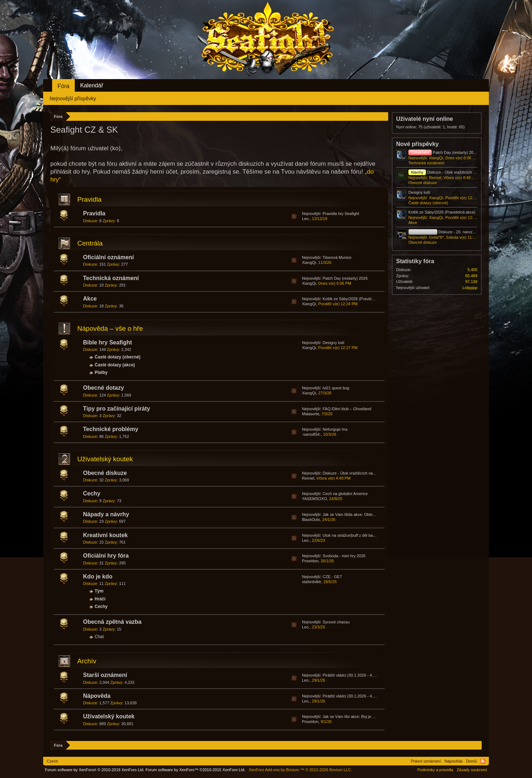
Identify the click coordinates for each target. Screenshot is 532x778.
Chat (99, 637)
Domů (471, 761)
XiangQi (309, 262)
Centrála (90, 243)
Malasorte (311, 414)
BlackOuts (311, 520)
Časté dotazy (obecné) (117, 357)
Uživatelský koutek (105, 459)
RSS (294, 216)
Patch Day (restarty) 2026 (345, 278)
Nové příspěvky (417, 144)
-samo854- (311, 434)
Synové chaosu (336, 622)
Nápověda (97, 696)
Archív (87, 661)
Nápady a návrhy (106, 514)
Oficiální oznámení (108, 257)
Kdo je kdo (98, 576)
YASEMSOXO (314, 499)
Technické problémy (111, 429)
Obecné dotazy (104, 388)
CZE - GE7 (332, 577)
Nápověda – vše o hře (110, 328)
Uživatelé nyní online (425, 119)
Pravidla (89, 199)
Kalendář (92, 85)
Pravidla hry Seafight (341, 214)
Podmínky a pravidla (435, 770)
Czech (52, 761)
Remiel (308, 478)
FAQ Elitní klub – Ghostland (347, 409)
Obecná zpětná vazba (112, 622)
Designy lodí (333, 343)
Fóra (63, 86)
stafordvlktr (312, 582)
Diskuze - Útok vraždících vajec (350, 473)
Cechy (92, 493)
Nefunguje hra (335, 429)
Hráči (100, 599)
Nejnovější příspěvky (73, 99)
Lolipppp (470, 288)
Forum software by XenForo (95, 770)
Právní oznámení (426, 761)
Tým (99, 591)
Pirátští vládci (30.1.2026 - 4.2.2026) (354, 675)
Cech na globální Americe (345, 494)
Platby (101, 372)
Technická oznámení (111, 278)
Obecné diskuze (105, 473)
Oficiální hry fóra (106, 556)
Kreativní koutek (105, 535)
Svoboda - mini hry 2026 (344, 556)
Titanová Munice (337, 257)
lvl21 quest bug (336, 388)
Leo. (306, 219)
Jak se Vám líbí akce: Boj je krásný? (354, 717)
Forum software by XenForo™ (196, 770)
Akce (90, 299)
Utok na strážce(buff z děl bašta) (351, 535)
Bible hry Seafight (107, 342)
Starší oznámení (105, 675)
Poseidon (310, 561)
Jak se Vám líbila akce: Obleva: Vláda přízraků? (364, 514)
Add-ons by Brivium (300, 770)
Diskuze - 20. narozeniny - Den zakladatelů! (462, 232)
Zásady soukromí (472, 770)
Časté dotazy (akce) (115, 365)
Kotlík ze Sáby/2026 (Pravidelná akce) (356, 299)
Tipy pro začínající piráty (116, 409)
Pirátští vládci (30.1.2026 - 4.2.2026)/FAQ (359, 696)
